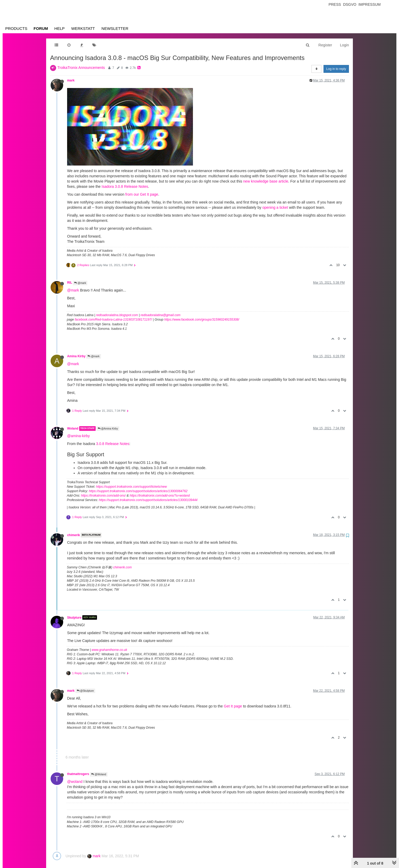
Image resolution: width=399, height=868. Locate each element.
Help (59, 28)
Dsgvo (350, 4)
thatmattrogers (78, 774)
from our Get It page (142, 194)
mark (71, 80)
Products (16, 28)
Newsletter (115, 28)
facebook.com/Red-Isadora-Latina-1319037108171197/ (113, 320)
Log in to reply (336, 69)
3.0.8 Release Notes (113, 444)
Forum (41, 28)
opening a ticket (275, 207)
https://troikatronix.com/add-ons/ (103, 496)
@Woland (99, 774)
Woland (73, 428)
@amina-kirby (79, 436)
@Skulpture (85, 691)
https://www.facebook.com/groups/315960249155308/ (202, 320)
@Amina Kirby (108, 429)
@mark (80, 283)
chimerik (74, 535)
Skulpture (74, 617)
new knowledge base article (266, 181)
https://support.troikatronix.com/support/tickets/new (131, 487)
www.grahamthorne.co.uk (109, 650)
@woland (75, 782)
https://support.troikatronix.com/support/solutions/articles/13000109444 (148, 500)
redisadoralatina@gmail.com (160, 315)
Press (335, 4)
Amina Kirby (76, 356)
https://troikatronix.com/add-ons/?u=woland (160, 496)
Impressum (370, 4)
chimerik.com (123, 567)
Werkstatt (83, 28)
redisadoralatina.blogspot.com (117, 315)
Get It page (233, 706)
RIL (70, 283)
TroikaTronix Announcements (81, 68)
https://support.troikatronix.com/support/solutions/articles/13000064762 (138, 491)
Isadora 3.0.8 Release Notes (125, 186)
